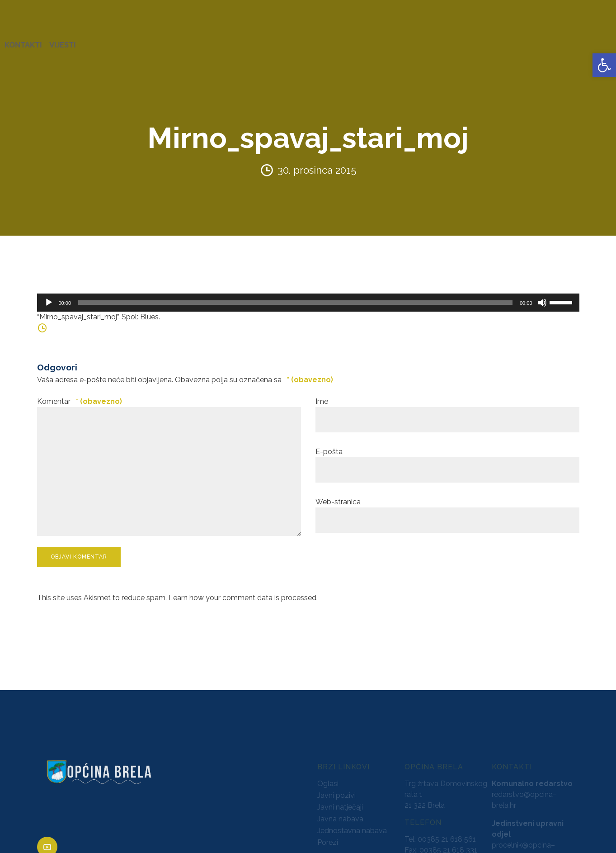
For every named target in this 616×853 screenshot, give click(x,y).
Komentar (80, 393)
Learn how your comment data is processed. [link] (243, 589)
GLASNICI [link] (310, 40)
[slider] (295, 294)
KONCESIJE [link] (266, 40)
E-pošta (329, 443)
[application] (308, 294)
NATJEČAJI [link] (403, 40)
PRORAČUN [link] (355, 40)
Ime (322, 393)
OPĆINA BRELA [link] (36, 40)
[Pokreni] (49, 294)
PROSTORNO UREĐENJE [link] (473, 40)
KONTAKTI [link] (543, 40)
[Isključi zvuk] (542, 294)
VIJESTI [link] (582, 40)
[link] (604, 65)
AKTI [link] (230, 40)
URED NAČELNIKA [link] (102, 40)
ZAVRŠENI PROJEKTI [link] (178, 40)
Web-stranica (338, 493)
